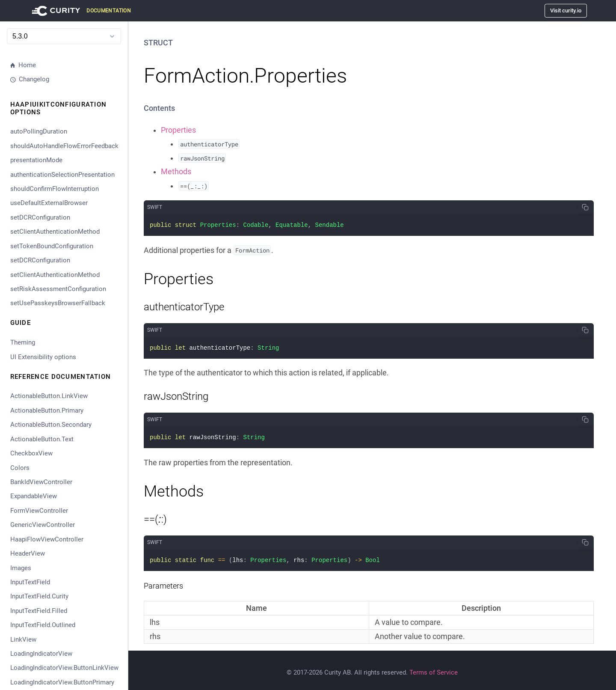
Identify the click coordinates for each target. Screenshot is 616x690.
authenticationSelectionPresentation (62, 175)
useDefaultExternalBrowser (49, 203)
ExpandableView (34, 496)
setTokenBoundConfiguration (52, 246)
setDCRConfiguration (40, 217)
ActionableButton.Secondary (51, 425)
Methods (176, 172)
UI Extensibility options (43, 357)
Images (21, 568)
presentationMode (36, 160)
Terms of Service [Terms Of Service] (434, 669)
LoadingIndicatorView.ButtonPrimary (62, 682)
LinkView (23, 639)
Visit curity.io (566, 10)
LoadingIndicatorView (41, 654)
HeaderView (28, 553)
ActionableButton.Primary (47, 410)
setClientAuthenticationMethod (55, 232)
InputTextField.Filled (39, 611)
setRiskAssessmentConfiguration (58, 289)
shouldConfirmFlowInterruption (55, 189)
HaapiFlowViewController (47, 539)
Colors (20, 468)
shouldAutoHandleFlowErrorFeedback (64, 146)
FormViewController (39, 511)
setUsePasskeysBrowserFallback (58, 303)
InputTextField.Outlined (43, 625)
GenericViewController (43, 525)
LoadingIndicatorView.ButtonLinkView (64, 668)
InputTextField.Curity (39, 596)
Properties (178, 130)
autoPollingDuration (39, 131)
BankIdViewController (41, 482)
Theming (23, 342)
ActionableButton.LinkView (49, 396)
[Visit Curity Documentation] (80, 11)
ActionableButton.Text (42, 439)
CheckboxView (31, 453)
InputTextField (30, 582)
